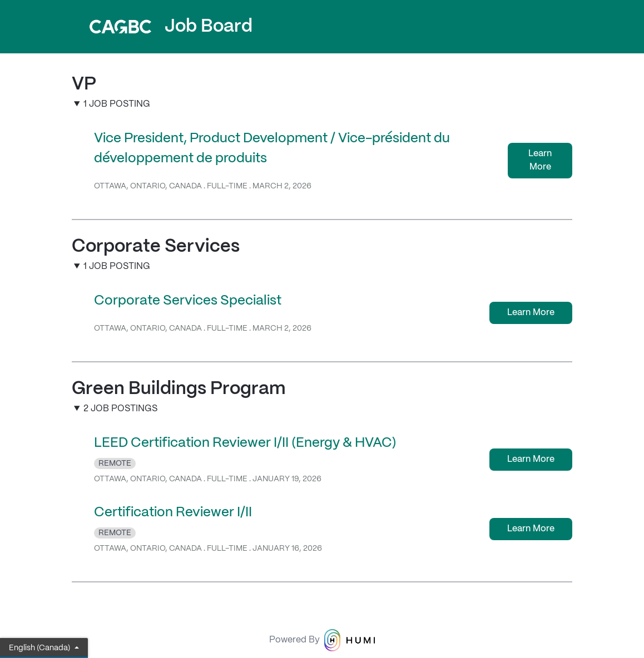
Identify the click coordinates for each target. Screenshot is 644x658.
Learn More (540, 160)
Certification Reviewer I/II (173, 513)
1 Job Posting (117, 104)
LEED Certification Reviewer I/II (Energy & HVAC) (245, 443)
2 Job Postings (120, 409)
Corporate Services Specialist (188, 301)
